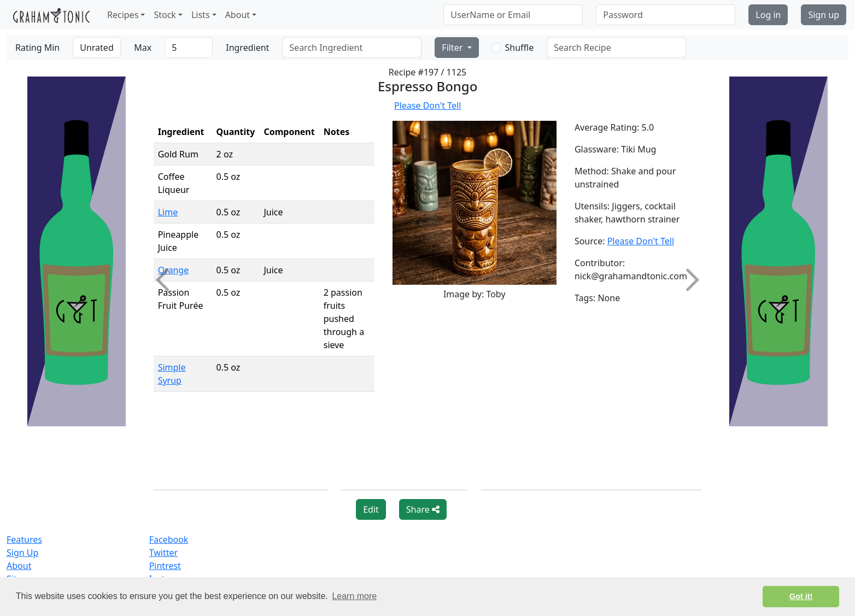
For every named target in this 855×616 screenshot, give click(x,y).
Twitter (163, 553)
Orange (174, 270)
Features (24, 539)
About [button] (238, 15)
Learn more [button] (354, 596)
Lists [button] (201, 15)
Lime (168, 212)
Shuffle (520, 48)
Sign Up (22, 553)
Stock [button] (165, 15)
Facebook (169, 539)
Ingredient (247, 48)
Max (143, 48)
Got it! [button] (801, 596)
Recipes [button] (123, 15)
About (19, 566)
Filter (453, 48)
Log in (768, 15)
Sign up (824, 15)
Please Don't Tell (427, 105)
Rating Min (37, 48)
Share (423, 509)
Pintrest (165, 566)
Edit (371, 509)
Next (688, 280)
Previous (167, 280)
